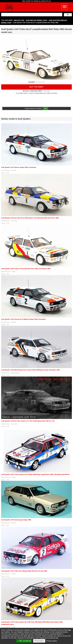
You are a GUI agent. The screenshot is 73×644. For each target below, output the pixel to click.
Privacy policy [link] (52, 641)
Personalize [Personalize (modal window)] (39, 641)
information (47, 91)
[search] (31, 14)
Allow (45, 108)
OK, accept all (24, 641)
